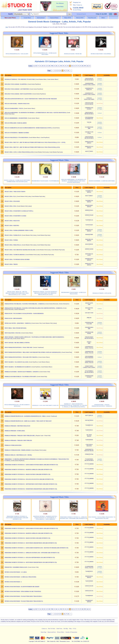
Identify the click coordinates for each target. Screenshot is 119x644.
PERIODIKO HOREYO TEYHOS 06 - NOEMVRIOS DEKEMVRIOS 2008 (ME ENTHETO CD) (31, 489)
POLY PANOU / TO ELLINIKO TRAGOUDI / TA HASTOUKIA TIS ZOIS (102, 518)
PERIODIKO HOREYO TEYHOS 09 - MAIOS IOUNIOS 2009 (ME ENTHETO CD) (27, 538)
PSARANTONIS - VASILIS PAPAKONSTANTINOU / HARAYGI (102, 405)
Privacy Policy (61, 632)
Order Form (59, 629)
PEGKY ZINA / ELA (10, 196)
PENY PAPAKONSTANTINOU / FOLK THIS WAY (19, 347)
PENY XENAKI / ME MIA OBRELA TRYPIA (17, 343)
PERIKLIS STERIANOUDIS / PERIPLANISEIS (18, 450)
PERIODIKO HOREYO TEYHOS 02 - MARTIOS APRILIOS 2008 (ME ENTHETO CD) (28, 469)
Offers (103, 18)
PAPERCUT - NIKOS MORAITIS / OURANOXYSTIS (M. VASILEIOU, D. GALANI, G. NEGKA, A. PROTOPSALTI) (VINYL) (74, 405)
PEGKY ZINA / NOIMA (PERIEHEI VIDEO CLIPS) (19, 230)
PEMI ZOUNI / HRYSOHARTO (13, 318)
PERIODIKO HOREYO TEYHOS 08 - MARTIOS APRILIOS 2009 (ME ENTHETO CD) (28, 533)
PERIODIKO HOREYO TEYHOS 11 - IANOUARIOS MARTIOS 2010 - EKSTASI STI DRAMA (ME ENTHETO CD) (36, 548)
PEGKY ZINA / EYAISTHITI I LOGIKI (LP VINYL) (19, 211)
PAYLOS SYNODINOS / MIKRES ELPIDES (17, 133)
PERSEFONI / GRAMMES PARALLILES (16, 567)
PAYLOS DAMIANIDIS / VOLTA (14, 108)
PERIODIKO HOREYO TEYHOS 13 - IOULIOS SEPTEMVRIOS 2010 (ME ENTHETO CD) (30, 557)
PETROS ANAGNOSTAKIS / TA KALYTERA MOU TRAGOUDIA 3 (23, 596)
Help (74, 5)
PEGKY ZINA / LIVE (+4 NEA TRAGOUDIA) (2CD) (19, 152)
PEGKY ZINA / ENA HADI (12, 201)
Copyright (31, 641)
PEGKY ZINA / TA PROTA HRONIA (15, 255)
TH (52, 66)
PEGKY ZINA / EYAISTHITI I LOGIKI (15, 216)
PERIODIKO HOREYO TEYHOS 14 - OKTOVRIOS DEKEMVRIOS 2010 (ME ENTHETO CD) (31, 562)
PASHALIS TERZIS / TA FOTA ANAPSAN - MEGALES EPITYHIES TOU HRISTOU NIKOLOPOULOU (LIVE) (45, 293)
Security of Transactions (71, 632)
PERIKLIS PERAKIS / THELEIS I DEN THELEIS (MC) (20, 435)
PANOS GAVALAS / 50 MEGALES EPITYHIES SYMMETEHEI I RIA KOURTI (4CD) (17, 181)
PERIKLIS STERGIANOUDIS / (14, 445)
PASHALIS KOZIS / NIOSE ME (73, 54)
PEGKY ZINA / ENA (10, 206)
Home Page (43, 632)
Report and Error (52, 632)
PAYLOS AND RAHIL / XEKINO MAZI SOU (17, 103)
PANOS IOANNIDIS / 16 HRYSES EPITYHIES (102, 181)
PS (85, 66)
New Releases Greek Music (60, 5)
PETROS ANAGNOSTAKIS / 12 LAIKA (16, 572)
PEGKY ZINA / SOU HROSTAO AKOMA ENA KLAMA (20, 250)
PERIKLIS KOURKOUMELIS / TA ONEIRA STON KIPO (20, 376)
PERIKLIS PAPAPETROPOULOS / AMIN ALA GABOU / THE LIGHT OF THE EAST (28, 421)
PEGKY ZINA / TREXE (11, 264)
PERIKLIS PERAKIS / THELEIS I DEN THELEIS (18, 440)
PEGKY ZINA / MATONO (12, 225)
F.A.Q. (75, 629)
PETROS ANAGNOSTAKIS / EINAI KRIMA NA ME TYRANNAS (23, 591)
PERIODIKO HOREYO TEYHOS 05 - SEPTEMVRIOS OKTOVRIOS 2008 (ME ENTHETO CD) (31, 484)
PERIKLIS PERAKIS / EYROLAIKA (15, 431)
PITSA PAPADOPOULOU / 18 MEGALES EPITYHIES (45, 54)
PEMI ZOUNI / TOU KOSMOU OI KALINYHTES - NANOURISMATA (24, 313)
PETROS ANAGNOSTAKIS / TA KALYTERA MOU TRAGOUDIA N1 (24, 601)
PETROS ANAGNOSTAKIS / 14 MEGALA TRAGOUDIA (20, 577)
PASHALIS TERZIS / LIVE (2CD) (102, 293)
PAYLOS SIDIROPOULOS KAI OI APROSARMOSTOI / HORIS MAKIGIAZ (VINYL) (28, 128)
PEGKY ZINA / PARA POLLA (13, 245)
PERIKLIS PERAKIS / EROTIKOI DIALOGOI (17, 426)
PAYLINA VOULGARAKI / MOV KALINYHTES (18, 94)
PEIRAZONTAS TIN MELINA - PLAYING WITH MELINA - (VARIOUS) (25, 304)
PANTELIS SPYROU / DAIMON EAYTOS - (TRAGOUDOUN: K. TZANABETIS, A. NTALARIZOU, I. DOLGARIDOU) (45, 518)
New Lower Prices (10, 18)
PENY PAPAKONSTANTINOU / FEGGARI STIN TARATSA (21, 357)
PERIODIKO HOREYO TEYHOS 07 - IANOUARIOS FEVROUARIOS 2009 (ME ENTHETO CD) (31, 528)
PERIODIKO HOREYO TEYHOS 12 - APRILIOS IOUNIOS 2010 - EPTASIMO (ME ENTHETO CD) (74, 518)
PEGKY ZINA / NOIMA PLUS (13, 235)
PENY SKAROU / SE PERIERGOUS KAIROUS (18, 367)
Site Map (66, 629)
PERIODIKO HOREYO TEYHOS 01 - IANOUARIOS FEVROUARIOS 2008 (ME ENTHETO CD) (31, 465)
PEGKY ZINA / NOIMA (11, 240)
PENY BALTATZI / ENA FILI (13, 333)
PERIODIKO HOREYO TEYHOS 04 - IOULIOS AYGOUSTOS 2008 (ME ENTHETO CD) (29, 479)
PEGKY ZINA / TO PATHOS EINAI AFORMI (17, 259)
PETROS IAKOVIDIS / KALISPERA (101, 54)
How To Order (52, 629)
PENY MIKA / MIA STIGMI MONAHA (16, 328)
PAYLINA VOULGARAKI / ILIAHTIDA (16, 84)
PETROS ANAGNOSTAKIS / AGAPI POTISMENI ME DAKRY (22, 587)
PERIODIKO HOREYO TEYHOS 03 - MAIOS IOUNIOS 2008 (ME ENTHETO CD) (27, 474)
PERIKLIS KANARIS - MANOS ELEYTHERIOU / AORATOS (22, 372)
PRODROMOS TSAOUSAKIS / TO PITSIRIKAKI (45, 181)
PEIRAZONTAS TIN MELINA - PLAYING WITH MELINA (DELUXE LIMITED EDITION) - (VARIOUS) (34, 308)
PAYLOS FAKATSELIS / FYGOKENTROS (16, 137)
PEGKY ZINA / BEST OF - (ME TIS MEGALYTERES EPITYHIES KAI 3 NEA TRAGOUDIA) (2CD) (32, 147)
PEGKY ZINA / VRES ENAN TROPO (15, 191)
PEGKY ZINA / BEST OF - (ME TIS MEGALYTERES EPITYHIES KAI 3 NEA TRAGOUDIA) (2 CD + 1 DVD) (35, 142)
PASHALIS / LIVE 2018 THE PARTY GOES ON (45, 405)
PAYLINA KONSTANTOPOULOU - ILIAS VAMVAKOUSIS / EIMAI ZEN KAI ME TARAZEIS (31, 99)
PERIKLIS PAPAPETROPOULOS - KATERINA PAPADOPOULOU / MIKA (25, 416)
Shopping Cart (77, 2)
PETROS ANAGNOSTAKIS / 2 (13, 582)
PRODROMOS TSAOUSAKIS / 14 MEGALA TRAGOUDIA (74, 293)
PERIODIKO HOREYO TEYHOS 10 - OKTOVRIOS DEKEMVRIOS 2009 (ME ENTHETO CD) (17, 518)
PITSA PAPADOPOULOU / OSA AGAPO (17, 54)
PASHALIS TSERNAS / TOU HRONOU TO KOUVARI (20, 79)
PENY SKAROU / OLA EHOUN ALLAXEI (16, 362)
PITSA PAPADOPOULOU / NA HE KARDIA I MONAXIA (17, 405)
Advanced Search (81, 14)
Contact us (79, 5)
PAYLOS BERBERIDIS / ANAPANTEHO (16, 118)
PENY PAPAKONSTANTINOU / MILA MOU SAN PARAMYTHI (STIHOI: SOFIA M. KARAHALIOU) (33, 352)
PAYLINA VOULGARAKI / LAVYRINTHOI (17, 89)
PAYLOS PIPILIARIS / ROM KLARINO (16, 123)
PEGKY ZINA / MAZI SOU (12, 221)
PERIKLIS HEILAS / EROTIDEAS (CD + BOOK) (18, 455)
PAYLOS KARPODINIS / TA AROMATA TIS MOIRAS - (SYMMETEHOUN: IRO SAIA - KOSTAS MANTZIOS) (35, 112)
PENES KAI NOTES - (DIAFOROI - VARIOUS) (18, 323)
